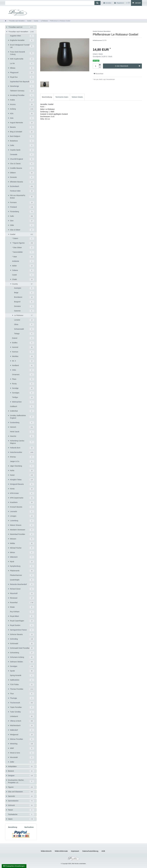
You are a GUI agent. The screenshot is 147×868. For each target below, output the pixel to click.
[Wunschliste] (128, 3)
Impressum (75, 851)
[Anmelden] (107, 3)
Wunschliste (98, 74)
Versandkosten (110, 79)
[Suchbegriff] (50, 3)
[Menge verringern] (100, 67)
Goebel (29, 21)
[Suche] (97, 3)
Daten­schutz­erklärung (90, 851)
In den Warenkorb (128, 66)
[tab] (47, 97)
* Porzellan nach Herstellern (16, 21)
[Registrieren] (119, 3)
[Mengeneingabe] (96, 66)
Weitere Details (77, 97)
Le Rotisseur (44, 21)
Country (36, 21)
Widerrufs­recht (46, 851)
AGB (103, 851)
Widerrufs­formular (61, 851)
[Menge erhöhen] (100, 65)
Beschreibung (47, 97)
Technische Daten (62, 97)
